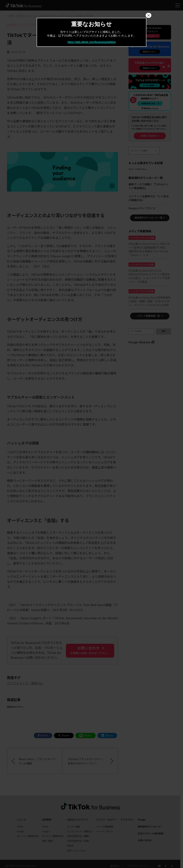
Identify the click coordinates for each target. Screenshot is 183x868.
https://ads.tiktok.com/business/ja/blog (91, 42)
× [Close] (149, 15)
